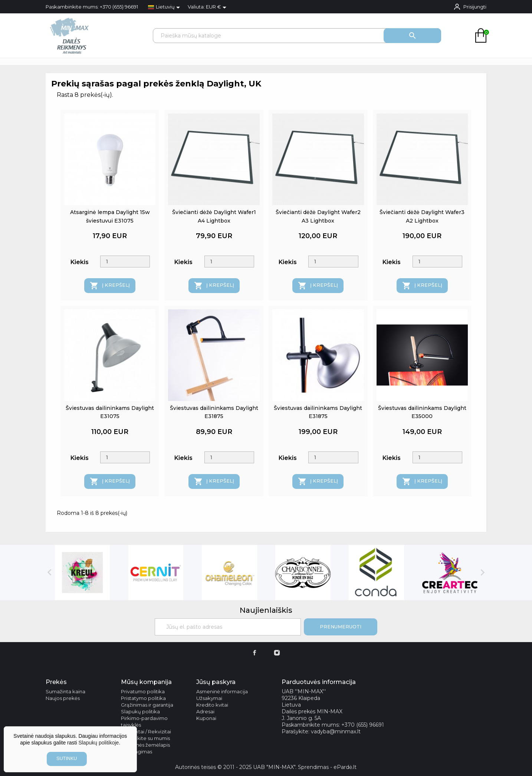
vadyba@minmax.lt (336, 731)
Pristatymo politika (143, 698)
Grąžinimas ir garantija (147, 705)
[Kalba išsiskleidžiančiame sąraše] (165, 7)
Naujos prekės (63, 698)
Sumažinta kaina (65, 691)
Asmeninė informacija (222, 691)
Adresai (205, 711)
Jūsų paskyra (216, 682)
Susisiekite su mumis (145, 738)
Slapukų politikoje (98, 743)
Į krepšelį (110, 286)
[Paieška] (297, 36)
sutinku (67, 759)
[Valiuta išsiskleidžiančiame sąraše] (218, 7)
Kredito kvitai (212, 705)
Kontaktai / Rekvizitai (146, 731)
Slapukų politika (140, 711)
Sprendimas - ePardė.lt (327, 767)
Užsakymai (209, 698)
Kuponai (206, 718)
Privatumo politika (143, 691)
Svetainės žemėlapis (145, 745)
